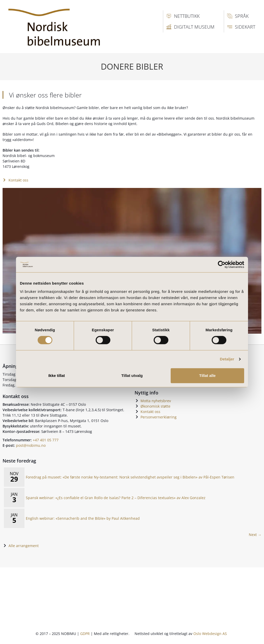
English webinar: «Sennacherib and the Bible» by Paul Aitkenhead (83, 518)
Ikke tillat (56, 375)
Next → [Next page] (255, 535)
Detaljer (227, 359)
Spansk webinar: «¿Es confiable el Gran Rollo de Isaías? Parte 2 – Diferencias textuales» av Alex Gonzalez (116, 498)
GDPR (85, 634)
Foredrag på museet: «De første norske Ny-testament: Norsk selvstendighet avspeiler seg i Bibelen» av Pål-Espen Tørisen (130, 477)
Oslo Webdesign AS (210, 634)
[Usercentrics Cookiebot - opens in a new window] (222, 265)
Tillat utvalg (132, 375)
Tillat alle (208, 375)
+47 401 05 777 (46, 440)
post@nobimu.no (31, 445)
